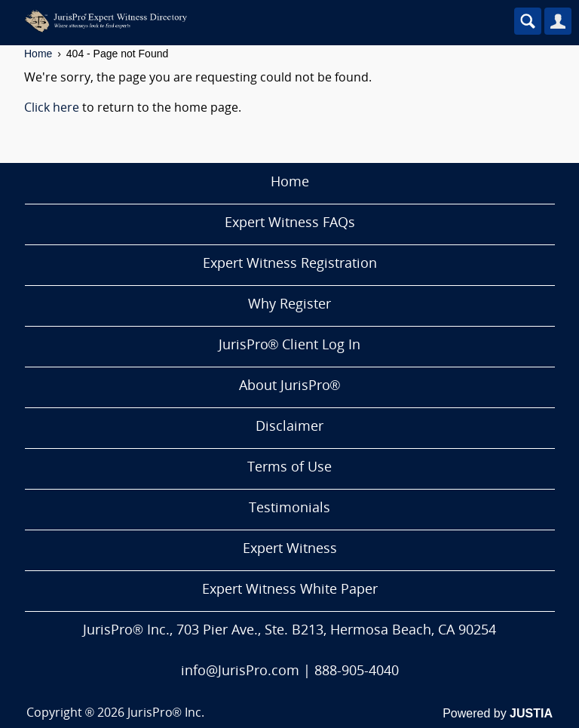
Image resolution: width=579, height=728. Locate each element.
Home (38, 54)
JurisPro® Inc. (166, 714)
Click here (52, 109)
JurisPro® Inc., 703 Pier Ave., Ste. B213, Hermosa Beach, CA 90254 (289, 631)
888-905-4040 (357, 672)
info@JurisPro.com (240, 672)
